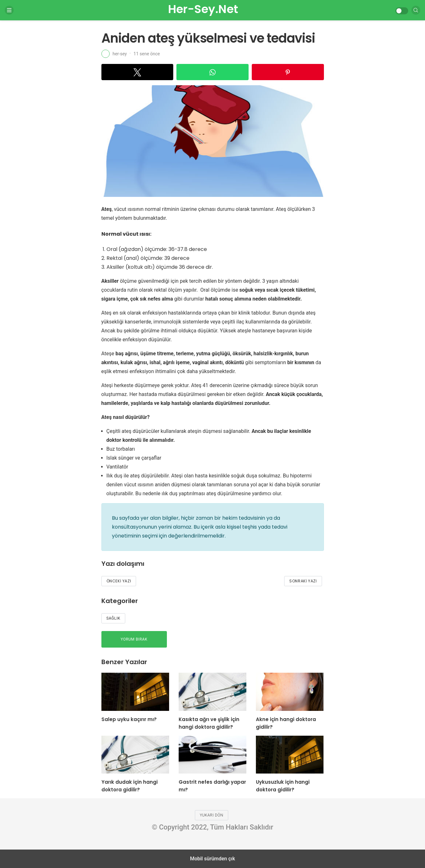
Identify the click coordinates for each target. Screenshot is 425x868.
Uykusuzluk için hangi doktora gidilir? (283, 786)
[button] (137, 72)
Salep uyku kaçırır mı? (129, 719)
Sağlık (113, 618)
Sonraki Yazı (303, 581)
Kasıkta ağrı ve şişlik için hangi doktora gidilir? (209, 723)
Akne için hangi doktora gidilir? (286, 723)
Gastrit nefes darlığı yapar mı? (212, 786)
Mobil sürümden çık (213, 859)
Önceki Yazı (119, 581)
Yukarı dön (212, 815)
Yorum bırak (134, 639)
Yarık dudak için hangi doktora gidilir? (130, 786)
